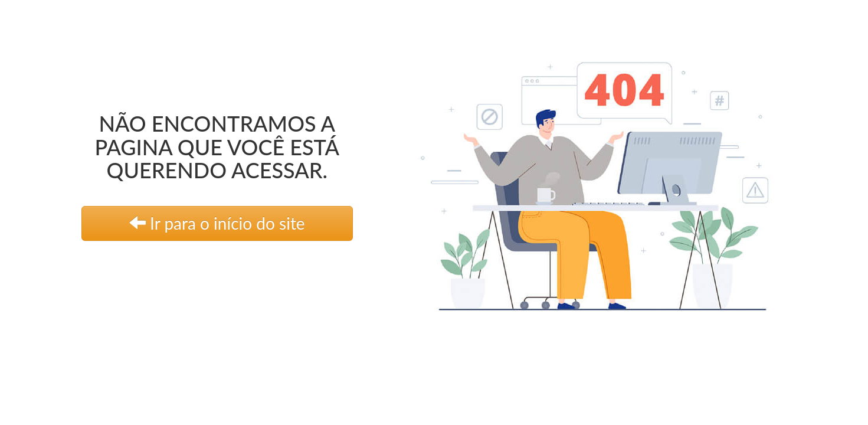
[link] (615, 179)
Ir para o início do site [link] (217, 223)
